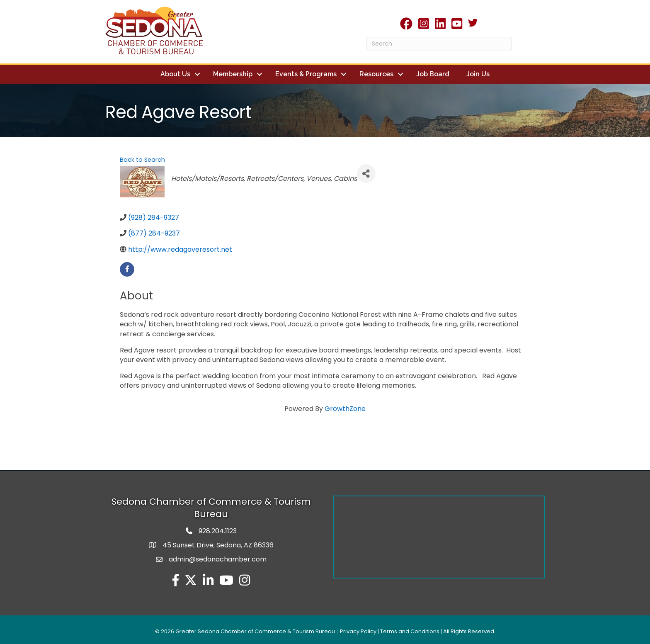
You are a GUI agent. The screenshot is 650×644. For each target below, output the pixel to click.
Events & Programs (306, 74)
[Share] (366, 174)
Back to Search (142, 160)
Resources (376, 74)
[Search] (439, 44)
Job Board (433, 74)
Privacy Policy (358, 631)
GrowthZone (345, 409)
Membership (233, 74)
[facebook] (127, 269)
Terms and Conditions (410, 631)
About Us (175, 74)
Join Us (478, 74)
